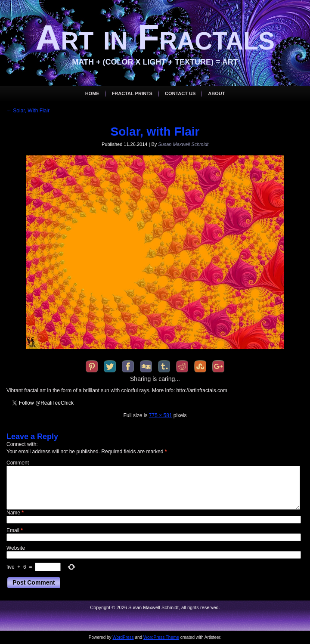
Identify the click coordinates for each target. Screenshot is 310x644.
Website (16, 548)
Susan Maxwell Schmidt (183, 144)
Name (15, 513)
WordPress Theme (161, 637)
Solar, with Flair (155, 132)
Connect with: (22, 444)
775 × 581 (161, 415)
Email (15, 530)
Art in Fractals (155, 37)
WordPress (123, 637)
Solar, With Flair (28, 111)
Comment (18, 463)
